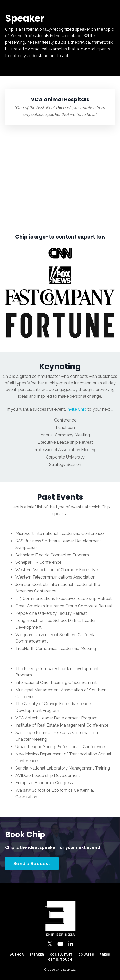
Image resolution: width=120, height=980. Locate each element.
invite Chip (77, 409)
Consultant (61, 955)
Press (105, 955)
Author (17, 955)
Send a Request (32, 863)
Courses (86, 955)
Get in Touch (60, 960)
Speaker (37, 955)
